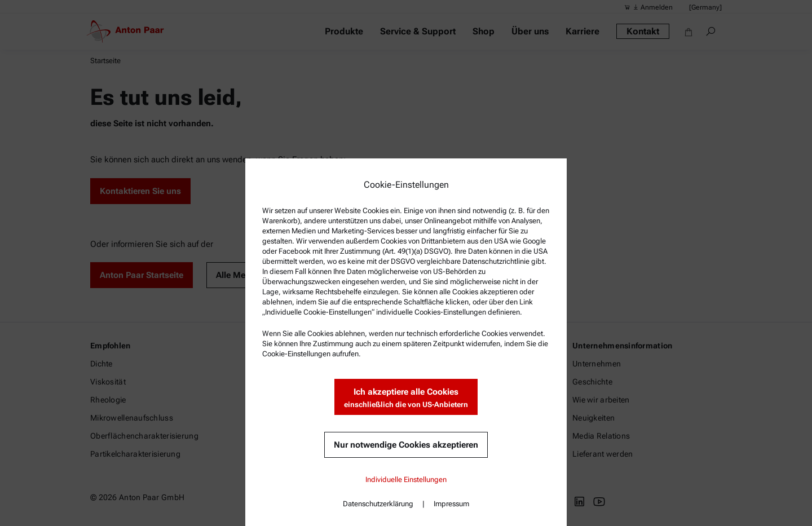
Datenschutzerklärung (378, 504)
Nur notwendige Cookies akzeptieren (406, 445)
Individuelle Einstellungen (406, 479)
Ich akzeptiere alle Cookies (406, 398)
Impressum (451, 504)
